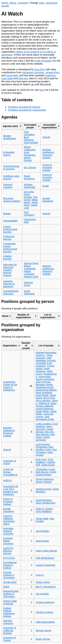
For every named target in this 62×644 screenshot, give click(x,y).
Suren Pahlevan (43, 370)
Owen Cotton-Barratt (46, 551)
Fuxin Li (40, 575)
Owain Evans (48, 465)
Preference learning (9, 238)
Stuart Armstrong (29, 177)
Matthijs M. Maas (48, 403)
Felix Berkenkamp (45, 558)
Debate (7, 214)
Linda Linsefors (44, 424)
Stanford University (8, 622)
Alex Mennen (42, 434)
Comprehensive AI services (11, 168)
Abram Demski (28, 159)
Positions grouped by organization (27, 110)
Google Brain (10, 582)
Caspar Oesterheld (45, 565)
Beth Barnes (42, 472)
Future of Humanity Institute (47, 168)
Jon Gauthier (42, 594)
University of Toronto (10, 639)
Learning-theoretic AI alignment (9, 284)
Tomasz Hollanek (45, 406)
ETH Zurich (9, 558)
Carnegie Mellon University (8, 541)
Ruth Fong (41, 459)
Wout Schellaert (44, 393)
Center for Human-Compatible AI (10, 472)
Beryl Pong (49, 398)
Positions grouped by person (24, 107)
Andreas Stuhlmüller (30, 186)
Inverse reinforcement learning (10, 229)
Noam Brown (42, 541)
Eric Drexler (30, 168)
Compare (23, 3)
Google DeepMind (48, 200)
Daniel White (42, 411)
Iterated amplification (10, 137)
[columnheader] (12, 126)
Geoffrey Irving (43, 450)
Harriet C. (41, 355)
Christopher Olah (44, 447)
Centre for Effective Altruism (8, 551)
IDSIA (6, 587)
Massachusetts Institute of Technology (11, 594)
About (13, 3)
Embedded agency (9, 154)
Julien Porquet (43, 382)
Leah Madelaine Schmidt (46, 359)
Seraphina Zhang (45, 387)
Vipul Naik (12, 75)
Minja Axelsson (44, 357)
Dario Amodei (31, 142)
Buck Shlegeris (29, 138)
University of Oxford (10, 462)
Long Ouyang (43, 444)
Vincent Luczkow (44, 612)
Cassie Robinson (44, 409)
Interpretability (10, 221)
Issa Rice (40, 69)
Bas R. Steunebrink (46, 587)
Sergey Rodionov (44, 479)
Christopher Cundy (45, 469)
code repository (44, 61)
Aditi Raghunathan (45, 622)
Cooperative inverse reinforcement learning (10, 248)
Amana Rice (52, 72)
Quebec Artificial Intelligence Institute (9, 612)
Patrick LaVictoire (29, 273)
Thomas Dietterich (45, 602)
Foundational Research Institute (10, 565)
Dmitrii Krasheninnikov (46, 473)
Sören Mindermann (46, 503)
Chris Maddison (44, 461)
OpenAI (46, 137)
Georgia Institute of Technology (9, 575)
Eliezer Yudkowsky (30, 148)
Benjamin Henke (44, 385)
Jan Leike (29, 192)
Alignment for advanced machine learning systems (10, 270)
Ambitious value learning (11, 177)
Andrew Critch (31, 277)
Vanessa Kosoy (28, 284)
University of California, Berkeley (10, 630)
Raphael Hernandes (46, 353)
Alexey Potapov (44, 482)
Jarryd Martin (42, 531)
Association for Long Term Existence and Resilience (11, 490)
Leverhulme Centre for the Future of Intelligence (10, 386)
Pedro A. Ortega (44, 509)
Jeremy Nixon (43, 582)
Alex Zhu (49, 432)
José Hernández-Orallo (45, 418)
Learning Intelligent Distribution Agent (9, 520)
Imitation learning (8, 257)
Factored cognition (8, 186)
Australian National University (8, 531)
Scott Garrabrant (30, 154)
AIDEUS (7, 480)
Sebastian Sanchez (33, 72)
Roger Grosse (43, 639)
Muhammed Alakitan (46, 390)
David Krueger (28, 196)
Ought (45, 186)
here (42, 90)
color (42, 3)
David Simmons (44, 428)
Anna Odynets (43, 401)
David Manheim (44, 500)
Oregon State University (10, 602)
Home (5, 3)
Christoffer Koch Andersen (44, 365)
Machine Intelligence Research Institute (48, 154)
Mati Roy (23, 78)
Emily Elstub (42, 395)
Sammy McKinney (45, 379)
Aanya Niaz (45, 377)
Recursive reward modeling (12, 200)
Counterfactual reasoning (11, 292)
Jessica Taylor (31, 263)
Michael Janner (44, 630)
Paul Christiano (29, 133)
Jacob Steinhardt (29, 292)
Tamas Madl (42, 519)
